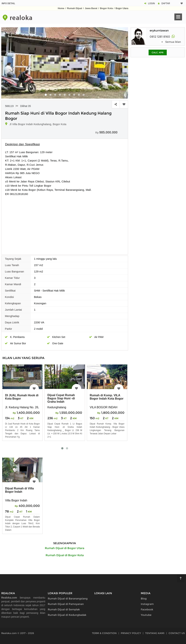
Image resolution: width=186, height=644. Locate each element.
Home (61, 8)
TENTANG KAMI (155, 633)
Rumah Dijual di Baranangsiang (68, 599)
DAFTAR (166, 3)
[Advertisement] (65, 223)
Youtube (146, 615)
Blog (144, 599)
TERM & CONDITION (104, 633)
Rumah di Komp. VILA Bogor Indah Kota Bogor (107, 397)
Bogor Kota (106, 8)
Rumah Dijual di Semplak (64, 609)
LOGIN (151, 3)
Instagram (147, 604)
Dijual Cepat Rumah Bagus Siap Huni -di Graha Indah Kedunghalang (61, 400)
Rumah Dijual (75, 8)
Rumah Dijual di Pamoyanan (66, 604)
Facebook (147, 609)
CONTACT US (177, 633)
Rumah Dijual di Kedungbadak (67, 615)
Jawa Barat (91, 8)
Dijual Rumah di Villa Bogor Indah (19, 490)
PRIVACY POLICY (131, 633)
